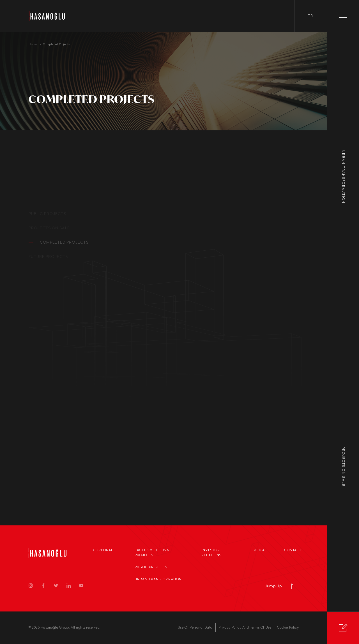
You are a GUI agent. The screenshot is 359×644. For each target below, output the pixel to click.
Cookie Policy (288, 628)
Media (259, 550)
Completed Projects (56, 44)
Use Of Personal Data (195, 628)
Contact (293, 550)
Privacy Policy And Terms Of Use (245, 628)
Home (33, 44)
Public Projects (151, 567)
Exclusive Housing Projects (154, 553)
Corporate (104, 550)
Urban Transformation (158, 580)
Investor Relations (211, 553)
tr (311, 16)
